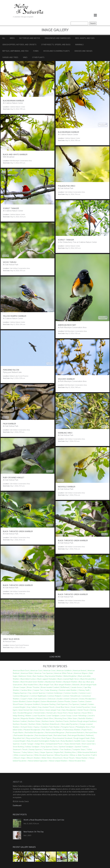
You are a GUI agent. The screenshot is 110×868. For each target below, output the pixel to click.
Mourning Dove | (61, 718)
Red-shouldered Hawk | (44, 735)
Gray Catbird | (32, 707)
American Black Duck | (21, 670)
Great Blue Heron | (63, 707)
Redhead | (90, 735)
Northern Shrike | (35, 724)
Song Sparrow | (47, 747)
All (4, 38)
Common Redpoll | (55, 696)
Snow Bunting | (19, 747)
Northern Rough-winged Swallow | (83, 721)
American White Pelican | (64, 673)
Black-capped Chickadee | (47, 679)
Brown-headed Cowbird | (51, 687)
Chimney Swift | (84, 690)
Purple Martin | (19, 733)
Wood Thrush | (69, 758)
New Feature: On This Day (34, 832)
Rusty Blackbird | (67, 741)
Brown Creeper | (20, 687)
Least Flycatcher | (40, 716)
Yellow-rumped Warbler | (59, 761)
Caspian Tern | (39, 690)
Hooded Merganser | (26, 713)
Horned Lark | (52, 713)
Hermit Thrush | (84, 710)
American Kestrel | (80, 670)
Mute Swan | (73, 718)
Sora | (56, 747)
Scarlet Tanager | (28, 744)
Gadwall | (84, 704)
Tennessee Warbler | (51, 749)
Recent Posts (20, 815)
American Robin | (27, 673)
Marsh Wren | (49, 718)
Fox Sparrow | (74, 704)
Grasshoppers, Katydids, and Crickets (19, 45)
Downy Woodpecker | (88, 699)
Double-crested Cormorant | (68, 699)
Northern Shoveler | (21, 724)
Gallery (53, 789)
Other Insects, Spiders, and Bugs (56, 45)
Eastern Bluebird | (20, 701)
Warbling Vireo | (71, 752)
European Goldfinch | (33, 704)
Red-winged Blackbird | (77, 735)
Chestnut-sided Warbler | (68, 690)
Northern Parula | (63, 721)
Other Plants (38, 57)
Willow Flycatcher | (62, 755)
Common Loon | (85, 693)
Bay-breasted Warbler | (54, 676)
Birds (12, 38)
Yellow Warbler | (82, 758)
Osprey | (37, 727)
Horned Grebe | (40, 713)
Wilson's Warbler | (34, 758)
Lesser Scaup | (66, 716)
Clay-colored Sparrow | (37, 693)
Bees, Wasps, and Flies (85, 38)
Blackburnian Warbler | (54, 682)
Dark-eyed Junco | (41, 699)
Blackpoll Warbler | (71, 682)
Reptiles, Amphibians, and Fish (15, 51)
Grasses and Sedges (83, 51)
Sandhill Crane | (80, 741)
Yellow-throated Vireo (77, 761)
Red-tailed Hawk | (61, 735)
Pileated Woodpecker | (33, 730)
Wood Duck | (58, 758)
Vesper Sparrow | (47, 752)
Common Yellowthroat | (72, 696)
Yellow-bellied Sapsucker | (38, 761)
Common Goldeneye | (55, 693)
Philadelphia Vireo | (83, 727)
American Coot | (37, 670)
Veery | (37, 752)
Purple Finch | (87, 730)
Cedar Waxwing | (51, 690)
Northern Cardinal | (20, 721)
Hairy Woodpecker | (69, 710)
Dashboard (17, 805)
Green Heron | (40, 710)
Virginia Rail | (59, 752)
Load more (55, 657)
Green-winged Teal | (53, 710)
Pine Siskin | (47, 730)
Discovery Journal (40, 789)
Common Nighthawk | (39, 696)
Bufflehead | (65, 687)
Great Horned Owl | (26, 710)
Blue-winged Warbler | (63, 685)
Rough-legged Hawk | (82, 738)
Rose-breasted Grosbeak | (63, 738)
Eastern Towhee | (79, 701)
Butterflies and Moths (30, 38)
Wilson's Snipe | (20, 758)
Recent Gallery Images (24, 847)
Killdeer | (29, 716)
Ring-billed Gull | (19, 738)
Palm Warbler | (55, 727)
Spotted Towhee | (82, 747)
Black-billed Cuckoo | (29, 679)
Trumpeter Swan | (79, 749)
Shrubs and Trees (10, 57)
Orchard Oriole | (27, 727)
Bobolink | (76, 685)
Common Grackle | (71, 693)
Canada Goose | (77, 687)
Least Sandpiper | (54, 716)
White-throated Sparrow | (44, 755)
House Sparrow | (75, 713)
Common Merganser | (21, 696)
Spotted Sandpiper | (67, 747)
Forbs (36, 51)
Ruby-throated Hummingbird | (38, 741)
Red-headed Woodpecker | (24, 735)
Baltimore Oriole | (26, 676)
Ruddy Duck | (55, 741)
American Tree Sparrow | (44, 673)
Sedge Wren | (40, 744)
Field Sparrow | (63, 704)
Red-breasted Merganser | (55, 733)
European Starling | (49, 704)
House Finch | (63, 713)
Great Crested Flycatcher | (81, 707)
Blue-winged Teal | (47, 685)
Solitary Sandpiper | (33, 747)
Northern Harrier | (49, 721)
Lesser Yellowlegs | (80, 716)
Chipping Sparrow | (20, 693)
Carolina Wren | (27, 690)
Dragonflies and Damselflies (58, 38)
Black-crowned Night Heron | (69, 679)
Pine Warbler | (57, 730)
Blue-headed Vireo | (31, 685)
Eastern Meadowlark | (49, 701)
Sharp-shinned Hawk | (73, 744)
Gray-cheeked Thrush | (47, 707)
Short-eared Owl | (89, 744)
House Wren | (87, 713)
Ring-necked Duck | (34, 738)
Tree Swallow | (66, 749)
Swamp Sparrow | (36, 749)
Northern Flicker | (35, 721)
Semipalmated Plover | (55, 744)
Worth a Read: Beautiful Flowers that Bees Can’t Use (44, 820)
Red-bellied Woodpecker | (35, 733)
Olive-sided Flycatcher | (70, 724)
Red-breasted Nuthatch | (76, 733)
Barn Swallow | (39, 676)
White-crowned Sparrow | (24, 755)
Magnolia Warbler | (28, 718)
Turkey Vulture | (28, 752)
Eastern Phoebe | (65, 701)
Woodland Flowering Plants (56, 51)
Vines (25, 57)
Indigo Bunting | (19, 716)
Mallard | (40, 718)
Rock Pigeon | (47, 738)
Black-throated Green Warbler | (33, 682)
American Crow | (50, 670)
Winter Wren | (47, 758)
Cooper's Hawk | (27, 699)
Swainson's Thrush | (21, 749)
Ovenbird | (45, 727)
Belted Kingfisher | (71, 676)
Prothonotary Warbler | (72, 730)
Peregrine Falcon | (68, 727)
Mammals (79, 45)
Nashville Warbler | (86, 718)
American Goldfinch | (65, 670)
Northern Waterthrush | (51, 724)
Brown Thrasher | (34, 687)
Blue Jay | (82, 682)
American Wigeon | (81, 673)
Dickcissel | (52, 699)
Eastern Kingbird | (34, 701)
